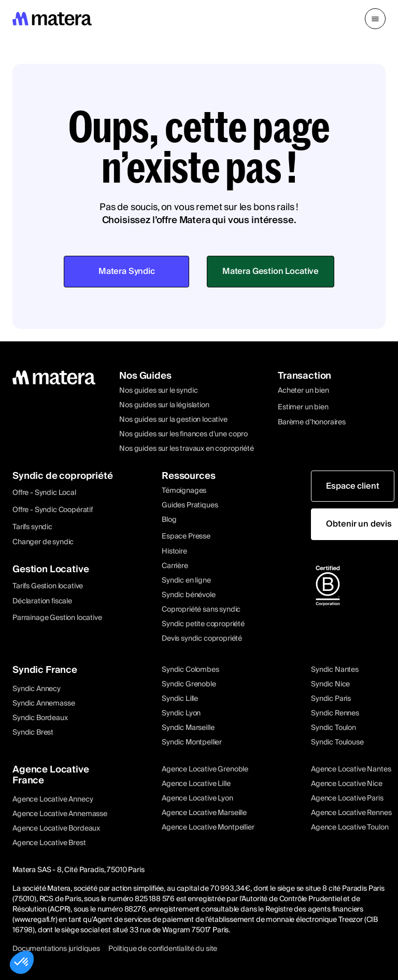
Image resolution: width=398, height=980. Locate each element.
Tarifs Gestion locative (48, 586)
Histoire (174, 551)
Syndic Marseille (188, 728)
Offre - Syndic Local (44, 493)
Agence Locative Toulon (350, 827)
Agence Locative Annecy (53, 799)
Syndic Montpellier (192, 742)
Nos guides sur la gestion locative (173, 420)
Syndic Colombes (190, 670)
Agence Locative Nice (347, 784)
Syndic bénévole (189, 595)
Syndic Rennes (335, 713)
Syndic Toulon (333, 728)
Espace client (352, 486)
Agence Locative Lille (196, 784)
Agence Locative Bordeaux (56, 829)
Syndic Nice (330, 684)
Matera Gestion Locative (271, 271)
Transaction (304, 376)
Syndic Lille (180, 699)
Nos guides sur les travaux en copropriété (186, 449)
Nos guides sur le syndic (158, 391)
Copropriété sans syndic (201, 610)
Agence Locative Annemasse (60, 814)
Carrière (175, 566)
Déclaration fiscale (42, 601)
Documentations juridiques (56, 949)
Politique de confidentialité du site (163, 949)
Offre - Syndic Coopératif (53, 510)
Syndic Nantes (335, 670)
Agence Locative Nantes (351, 769)
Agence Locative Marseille (204, 813)
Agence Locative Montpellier (208, 827)
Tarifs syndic (32, 527)
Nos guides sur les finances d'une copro (183, 434)
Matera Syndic (127, 271)
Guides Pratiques (190, 505)
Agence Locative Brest (49, 843)
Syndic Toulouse (337, 742)
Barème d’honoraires (312, 422)
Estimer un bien (303, 407)
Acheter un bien (303, 391)
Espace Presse (186, 536)
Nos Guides (145, 376)
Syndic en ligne (186, 581)
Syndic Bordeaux (40, 718)
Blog (169, 520)
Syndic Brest (33, 733)
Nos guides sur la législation (164, 405)
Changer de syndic (43, 542)
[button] (375, 19)
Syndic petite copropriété (203, 624)
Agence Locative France (51, 775)
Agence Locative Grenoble (205, 769)
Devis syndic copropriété (202, 639)
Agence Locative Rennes (351, 813)
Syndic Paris (331, 699)
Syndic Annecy (37, 689)
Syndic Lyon (181, 713)
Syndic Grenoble (189, 684)
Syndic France (45, 670)
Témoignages (184, 491)
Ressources (188, 476)
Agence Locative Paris (347, 798)
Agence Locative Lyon (197, 798)
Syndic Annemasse (44, 703)
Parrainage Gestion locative (57, 618)
